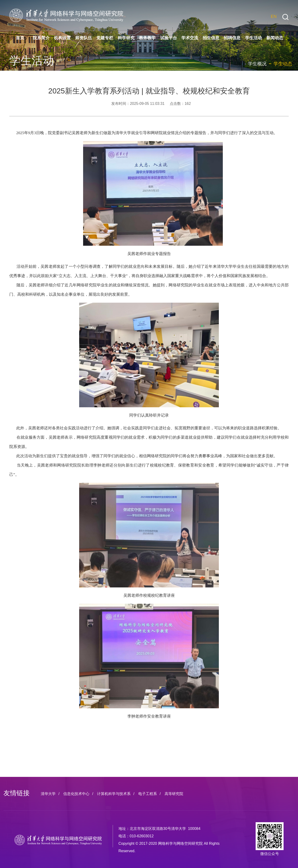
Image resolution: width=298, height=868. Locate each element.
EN (274, 17)
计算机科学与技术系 (114, 794)
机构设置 (62, 38)
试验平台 (169, 38)
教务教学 (147, 38)
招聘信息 (232, 38)
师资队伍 (84, 38)
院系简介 (41, 38)
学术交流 (190, 38)
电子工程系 (148, 794)
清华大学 (48, 794)
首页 (20, 38)
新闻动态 (275, 38)
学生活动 (254, 38)
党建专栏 (105, 38)
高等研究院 (174, 794)
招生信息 (211, 38)
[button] (285, 17)
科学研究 (126, 38)
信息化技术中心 (76, 794)
